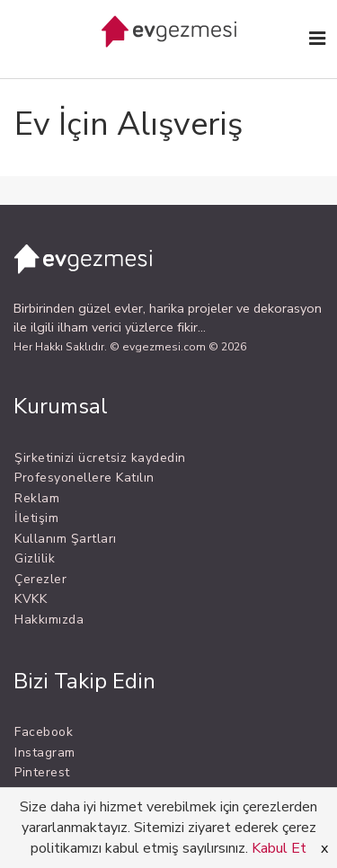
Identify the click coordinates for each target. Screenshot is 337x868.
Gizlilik (35, 558)
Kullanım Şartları (66, 539)
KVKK (31, 599)
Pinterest (42, 772)
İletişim (36, 518)
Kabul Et (279, 848)
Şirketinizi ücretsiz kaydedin (100, 458)
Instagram (45, 753)
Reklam (37, 498)
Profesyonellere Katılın (84, 478)
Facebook (44, 732)
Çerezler (40, 579)
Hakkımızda (49, 620)
